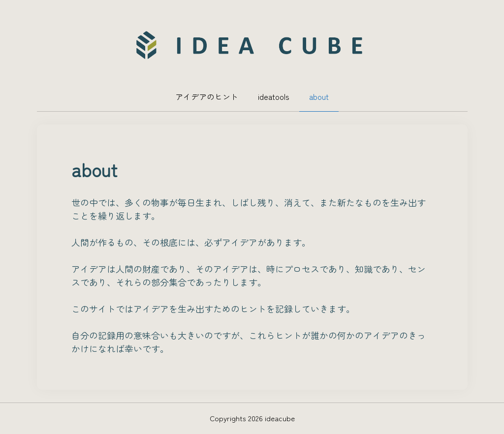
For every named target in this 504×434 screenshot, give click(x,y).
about (319, 96)
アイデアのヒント (207, 96)
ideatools (274, 96)
